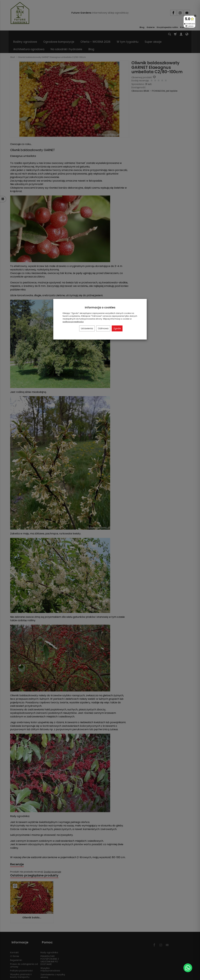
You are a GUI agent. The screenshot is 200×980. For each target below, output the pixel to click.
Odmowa (103, 328)
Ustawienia (87, 328)
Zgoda (117, 328)
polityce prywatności (73, 322)
